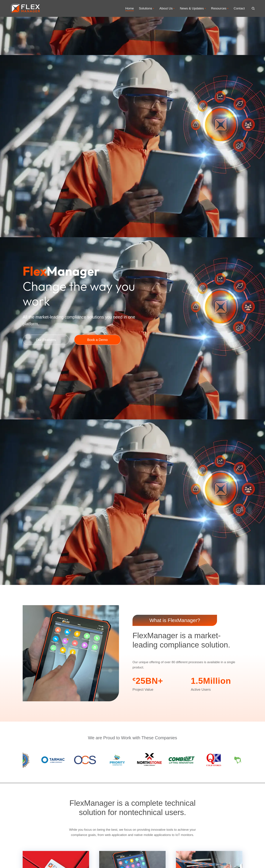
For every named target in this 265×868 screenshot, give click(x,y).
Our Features (46, 340)
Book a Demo (97, 340)
